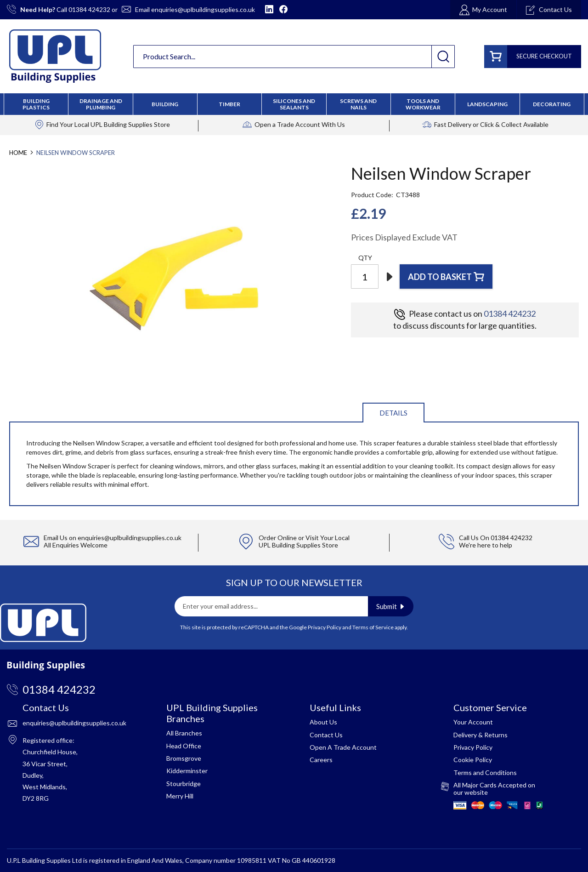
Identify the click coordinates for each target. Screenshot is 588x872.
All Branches (184, 733)
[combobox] (294, 57)
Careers (321, 760)
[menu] (294, 104)
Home (18, 153)
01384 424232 (89, 9)
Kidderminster (187, 771)
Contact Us (326, 735)
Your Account (473, 722)
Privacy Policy (325, 627)
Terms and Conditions (485, 772)
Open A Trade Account (343, 747)
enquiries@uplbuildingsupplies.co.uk (203, 9)
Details (393, 413)
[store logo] (55, 56)
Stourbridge (184, 784)
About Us (323, 722)
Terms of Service (373, 627)
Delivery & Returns (481, 735)
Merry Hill (180, 796)
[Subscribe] (391, 606)
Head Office (184, 746)
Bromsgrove (184, 758)
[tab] (393, 412)
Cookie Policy (473, 760)
